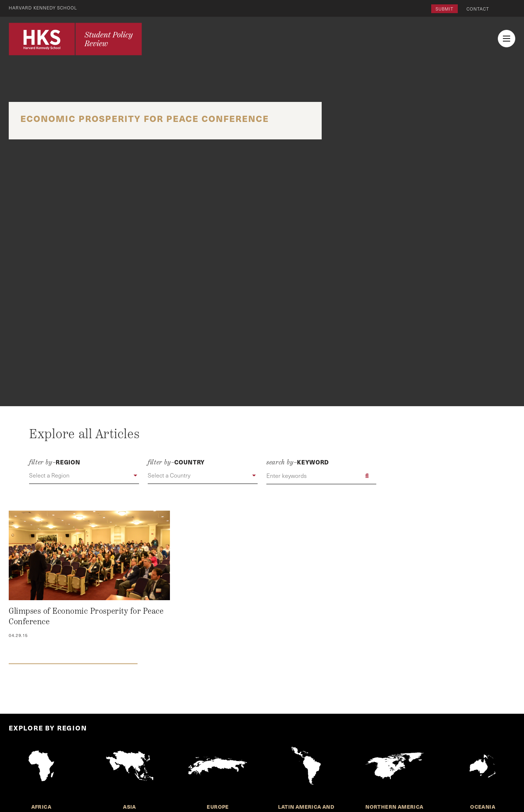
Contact (478, 9)
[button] (84, 476)
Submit (444, 9)
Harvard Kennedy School (43, 8)
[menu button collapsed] (507, 39)
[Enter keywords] (321, 476)
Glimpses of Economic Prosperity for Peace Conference (86, 617)
